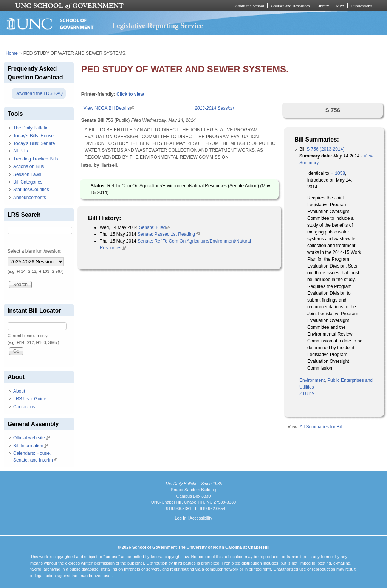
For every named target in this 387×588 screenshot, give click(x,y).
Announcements (30, 198)
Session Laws (27, 174)
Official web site (31, 438)
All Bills (21, 151)
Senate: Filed (155, 227)
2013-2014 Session (214, 108)
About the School (250, 6)
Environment (312, 380)
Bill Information (30, 446)
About (19, 391)
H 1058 (337, 173)
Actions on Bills (29, 166)
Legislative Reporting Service (157, 26)
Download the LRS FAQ (39, 93)
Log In (180, 518)
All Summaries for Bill (321, 427)
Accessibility (201, 518)
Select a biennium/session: (35, 251)
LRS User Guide (30, 399)
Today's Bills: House (33, 136)
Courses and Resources (290, 6)
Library (323, 6)
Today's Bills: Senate (34, 143)
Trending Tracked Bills (36, 159)
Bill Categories (28, 182)
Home (12, 53)
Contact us (24, 407)
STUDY (307, 394)
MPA (340, 6)
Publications (361, 6)
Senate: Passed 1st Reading (169, 234)
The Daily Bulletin (31, 128)
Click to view (130, 94)
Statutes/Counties (31, 190)
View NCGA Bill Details (109, 108)
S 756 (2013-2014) (325, 149)
